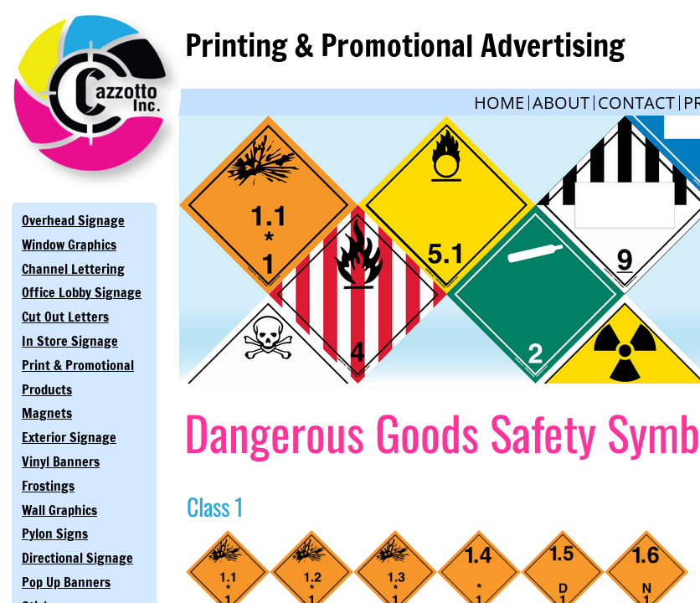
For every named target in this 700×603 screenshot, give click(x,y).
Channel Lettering (73, 269)
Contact (636, 103)
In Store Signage (70, 341)
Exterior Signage (69, 437)
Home (499, 103)
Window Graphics (69, 245)
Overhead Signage (73, 220)
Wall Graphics (59, 510)
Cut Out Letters (65, 317)
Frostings (48, 486)
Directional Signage (77, 558)
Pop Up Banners (66, 582)
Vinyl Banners (61, 461)
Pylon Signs (55, 533)
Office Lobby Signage (82, 292)
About (561, 103)
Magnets (47, 413)
